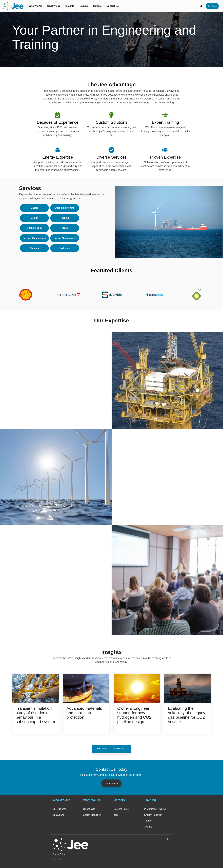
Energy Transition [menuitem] (92, 815)
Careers (98, 6)
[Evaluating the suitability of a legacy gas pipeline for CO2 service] (188, 688)
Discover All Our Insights (111, 749)
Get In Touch (111, 783)
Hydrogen (65, 248)
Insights (71, 6)
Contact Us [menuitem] (58, 815)
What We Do (55, 6)
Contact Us (113, 6)
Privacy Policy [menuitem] (59, 854)
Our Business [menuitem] (59, 809)
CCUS (65, 228)
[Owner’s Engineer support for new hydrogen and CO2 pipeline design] (137, 688)
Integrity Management (34, 238)
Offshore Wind (35, 228)
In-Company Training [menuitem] (155, 809)
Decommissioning (65, 208)
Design (34, 218)
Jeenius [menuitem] (148, 827)
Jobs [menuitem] (116, 815)
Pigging (65, 218)
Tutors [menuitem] (147, 821)
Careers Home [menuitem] (121, 809)
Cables (34, 208)
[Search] (201, 6)
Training (85, 6)
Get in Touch (212, 6)
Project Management (65, 238)
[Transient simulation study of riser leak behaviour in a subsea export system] (35, 688)
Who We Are (36, 6)
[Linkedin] (168, 839)
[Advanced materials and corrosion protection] (86, 688)
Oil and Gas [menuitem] (89, 809)
